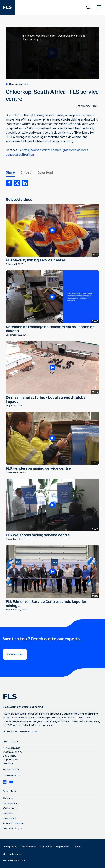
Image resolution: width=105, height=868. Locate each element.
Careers (8, 798)
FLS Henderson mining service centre (38, 469)
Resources (9, 818)
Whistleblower (29, 847)
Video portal (10, 808)
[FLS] (7, 7)
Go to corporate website (20, 732)
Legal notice (62, 847)
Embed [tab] (26, 173)
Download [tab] (45, 173)
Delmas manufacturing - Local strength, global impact (46, 400)
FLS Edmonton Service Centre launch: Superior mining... (46, 604)
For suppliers (11, 803)
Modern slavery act (12, 854)
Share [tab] (10, 173)
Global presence (13, 829)
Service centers (19, 84)
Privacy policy (10, 847)
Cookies (77, 847)
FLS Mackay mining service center (36, 260)
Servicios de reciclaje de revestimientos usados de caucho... (50, 329)
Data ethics (46, 847)
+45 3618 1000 (12, 769)
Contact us (15, 654)
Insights (8, 813)
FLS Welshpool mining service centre (38, 535)
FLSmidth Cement (13, 824)
